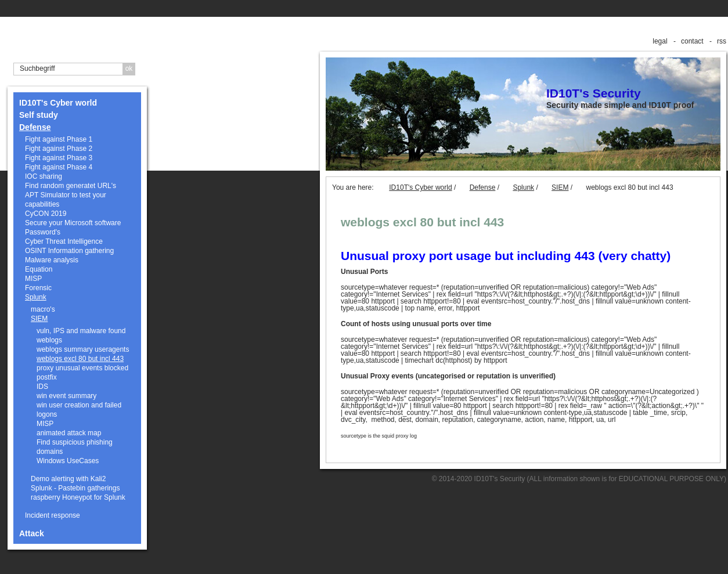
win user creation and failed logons (79, 410)
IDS (42, 387)
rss (722, 41)
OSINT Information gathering (69, 251)
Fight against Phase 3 (59, 158)
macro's (43, 309)
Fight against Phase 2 (59, 149)
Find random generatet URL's (71, 186)
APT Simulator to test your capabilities (66, 200)
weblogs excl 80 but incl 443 (80, 359)
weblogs (49, 340)
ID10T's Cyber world (58, 103)
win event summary (66, 396)
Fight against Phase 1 (59, 139)
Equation (39, 269)
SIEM (39, 319)
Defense (35, 127)
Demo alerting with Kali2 (68, 479)
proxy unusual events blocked (82, 368)
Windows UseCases (68, 461)
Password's (43, 232)
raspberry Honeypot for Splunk (78, 497)
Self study (39, 115)
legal (660, 41)
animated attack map (69, 433)
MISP (33, 279)
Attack (32, 533)
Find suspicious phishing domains (75, 447)
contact (692, 41)
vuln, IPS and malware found (81, 331)
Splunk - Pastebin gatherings (75, 488)
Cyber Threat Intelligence (64, 241)
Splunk (36, 297)
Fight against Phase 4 (59, 167)
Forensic (38, 288)
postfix (47, 377)
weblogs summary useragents (83, 349)
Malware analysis (52, 260)
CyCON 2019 (46, 214)
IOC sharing (44, 176)
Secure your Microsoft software (73, 223)
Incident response (53, 515)
